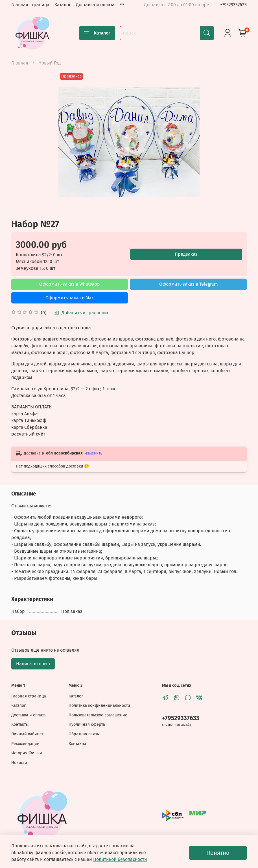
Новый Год (50, 63)
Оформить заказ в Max (70, 298)
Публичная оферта (87, 724)
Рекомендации (25, 744)
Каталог (63, 5)
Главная (20, 63)
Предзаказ (186, 254)
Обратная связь (84, 734)
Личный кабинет (27, 734)
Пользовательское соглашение (98, 715)
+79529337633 (233, 5)
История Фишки (27, 753)
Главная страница (30, 5)
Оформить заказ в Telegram (189, 284)
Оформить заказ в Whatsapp (70, 284)
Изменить (93, 453)
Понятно (218, 853)
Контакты (20, 724)
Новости (19, 763)
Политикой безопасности (120, 859)
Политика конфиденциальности (99, 706)
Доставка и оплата (95, 5)
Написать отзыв (33, 664)
